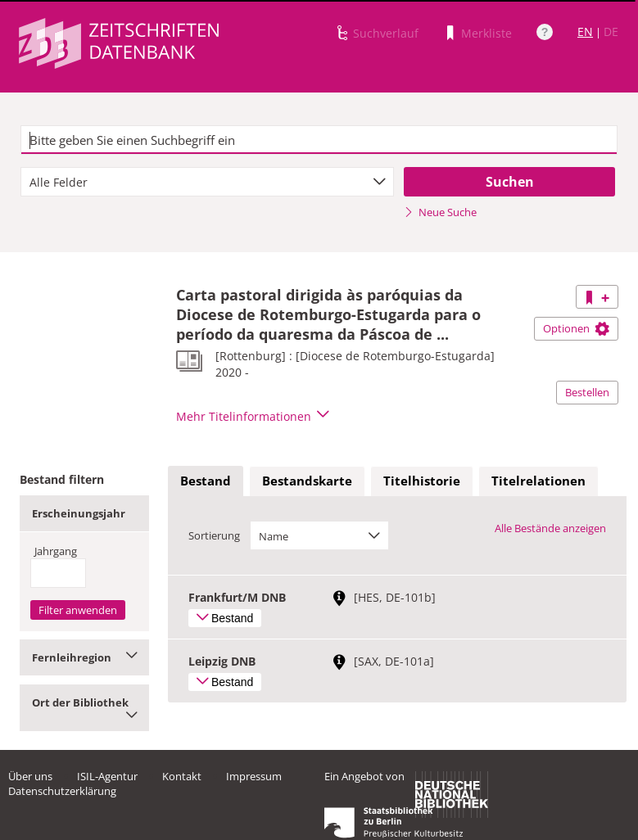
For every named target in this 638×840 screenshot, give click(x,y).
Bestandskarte (307, 481)
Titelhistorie (422, 481)
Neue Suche (440, 212)
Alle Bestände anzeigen (550, 528)
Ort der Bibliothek (84, 708)
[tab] (206, 481)
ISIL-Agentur (107, 776)
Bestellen (587, 392)
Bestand (206, 481)
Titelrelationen (538, 481)
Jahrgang (56, 551)
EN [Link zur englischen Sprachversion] (585, 32)
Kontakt (182, 776)
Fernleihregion (84, 657)
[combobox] (207, 182)
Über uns (30, 776)
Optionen (576, 328)
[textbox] (319, 140)
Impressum (254, 776)
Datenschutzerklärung (62, 791)
